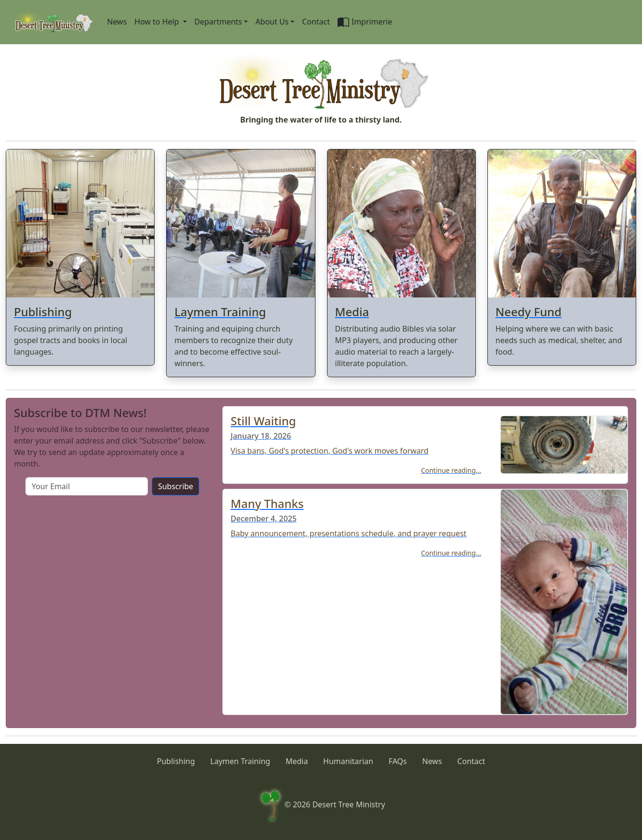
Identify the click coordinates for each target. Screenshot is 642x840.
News (117, 22)
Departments (218, 22)
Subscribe (176, 486)
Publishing (176, 761)
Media (297, 761)
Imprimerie (365, 22)
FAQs (398, 761)
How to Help (158, 22)
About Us (272, 22)
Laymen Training (240, 761)
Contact (316, 22)
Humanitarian (348, 761)
